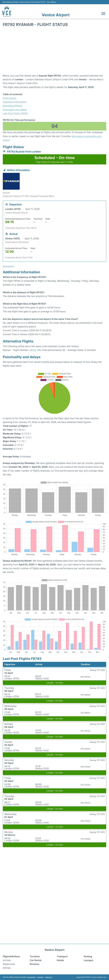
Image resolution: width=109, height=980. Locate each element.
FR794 (33, 350)
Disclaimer (31, 977)
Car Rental (36, 960)
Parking (88, 956)
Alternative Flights (12, 106)
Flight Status (9, 98)
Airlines (7, 968)
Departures (9, 964)
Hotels (60, 960)
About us (49, 977)
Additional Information (15, 102)
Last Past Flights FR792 (15, 113)
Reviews (34, 964)
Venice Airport (56, 15)
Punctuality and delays (15, 110)
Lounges (88, 960)
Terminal (35, 956)
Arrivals (7, 960)
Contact (40, 977)
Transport (62, 956)
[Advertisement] (54, 51)
